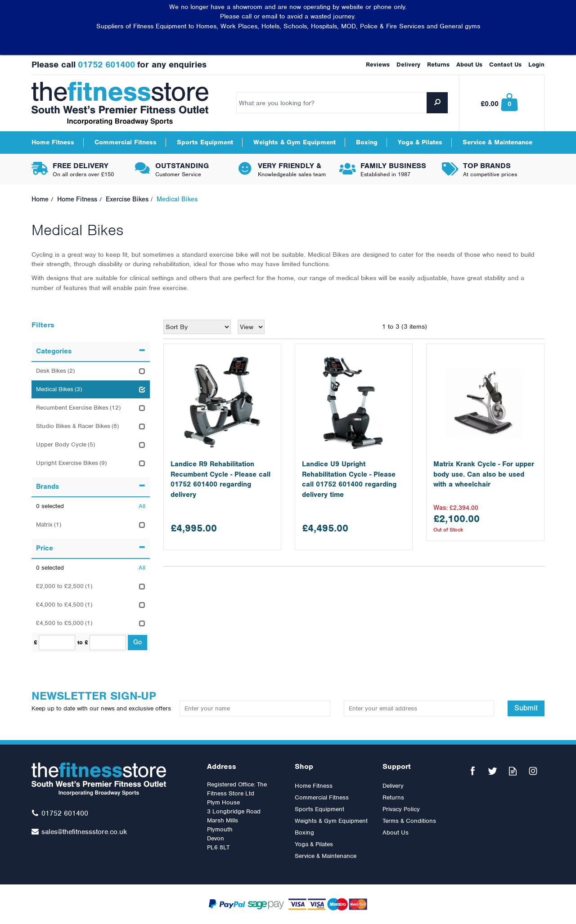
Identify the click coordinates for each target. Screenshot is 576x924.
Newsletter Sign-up (102, 701)
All (142, 506)
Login (536, 65)
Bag (502, 103)
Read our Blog (513, 771)
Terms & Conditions (409, 821)
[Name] (255, 708)
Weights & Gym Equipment (331, 821)
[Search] (342, 103)
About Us (396, 832)
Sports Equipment (319, 809)
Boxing (304, 832)
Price (91, 548)
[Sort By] (197, 327)
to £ (83, 642)
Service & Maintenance (326, 856)
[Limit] (251, 327)
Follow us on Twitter (493, 771)
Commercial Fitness (322, 797)
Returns (393, 797)
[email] (419, 708)
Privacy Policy (401, 809)
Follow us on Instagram (533, 771)
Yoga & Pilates (314, 844)
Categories (91, 351)
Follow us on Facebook (472, 771)
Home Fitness (314, 786)
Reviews (378, 65)
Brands (91, 487)
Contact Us (505, 65)
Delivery (393, 786)
